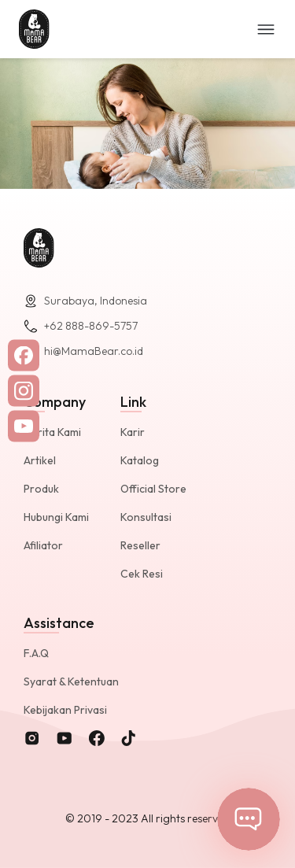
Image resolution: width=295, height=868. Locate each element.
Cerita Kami (52, 432)
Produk (41, 489)
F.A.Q (36, 653)
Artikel (40, 460)
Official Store (153, 489)
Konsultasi (146, 517)
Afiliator (43, 545)
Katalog (140, 460)
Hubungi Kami (56, 517)
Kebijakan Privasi (65, 710)
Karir (133, 432)
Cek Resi (142, 574)
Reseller (140, 545)
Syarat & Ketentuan (71, 681)
